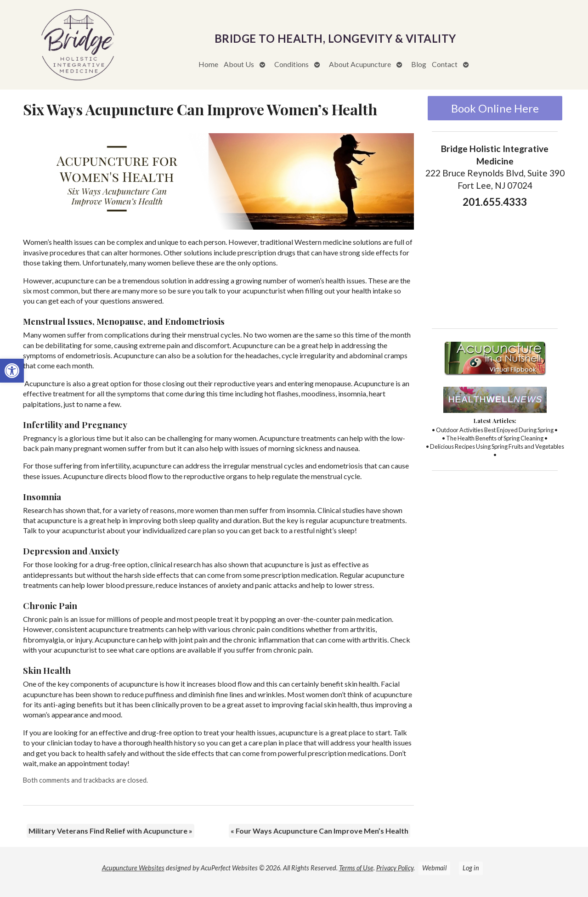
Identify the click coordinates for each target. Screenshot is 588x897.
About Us (239, 64)
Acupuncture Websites (133, 868)
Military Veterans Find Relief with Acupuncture (110, 831)
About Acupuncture (360, 64)
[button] (12, 371)
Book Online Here (495, 108)
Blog (419, 64)
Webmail (434, 868)
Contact (445, 64)
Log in (471, 868)
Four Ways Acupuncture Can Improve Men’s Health (319, 831)
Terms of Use (356, 868)
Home (208, 64)
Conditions (291, 64)
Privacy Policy (395, 868)
